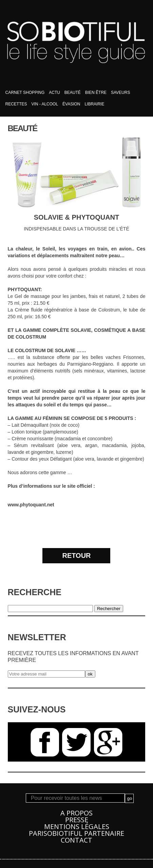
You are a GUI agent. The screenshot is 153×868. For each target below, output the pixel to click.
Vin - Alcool (45, 104)
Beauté (73, 93)
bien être (96, 93)
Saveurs (120, 93)
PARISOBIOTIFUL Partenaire (76, 833)
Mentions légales (77, 826)
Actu (54, 93)
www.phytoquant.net (31, 505)
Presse (77, 820)
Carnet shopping (25, 93)
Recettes (16, 104)
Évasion (71, 104)
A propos (76, 813)
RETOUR (76, 556)
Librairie (94, 104)
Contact (76, 840)
